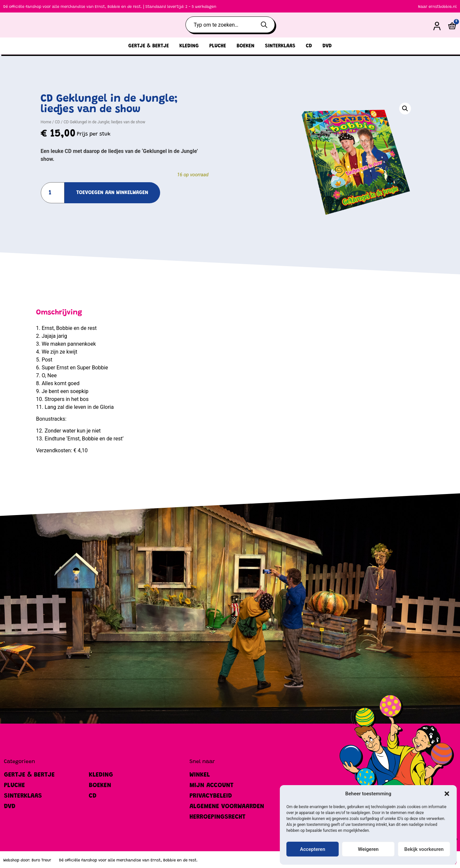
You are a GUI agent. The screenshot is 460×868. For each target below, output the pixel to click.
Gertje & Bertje (149, 46)
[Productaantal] (53, 193)
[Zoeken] (267, 25)
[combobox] (222, 25)
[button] (447, 794)
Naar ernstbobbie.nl (437, 7)
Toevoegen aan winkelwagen (112, 193)
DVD (327, 46)
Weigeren (368, 849)
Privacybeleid (211, 796)
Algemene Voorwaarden (227, 806)
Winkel (200, 775)
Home (46, 122)
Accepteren (313, 849)
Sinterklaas (280, 46)
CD (309, 46)
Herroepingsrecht (218, 817)
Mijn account (211, 785)
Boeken (245, 46)
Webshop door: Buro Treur (27, 860)
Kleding (189, 46)
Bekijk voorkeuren (424, 849)
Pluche (218, 46)
